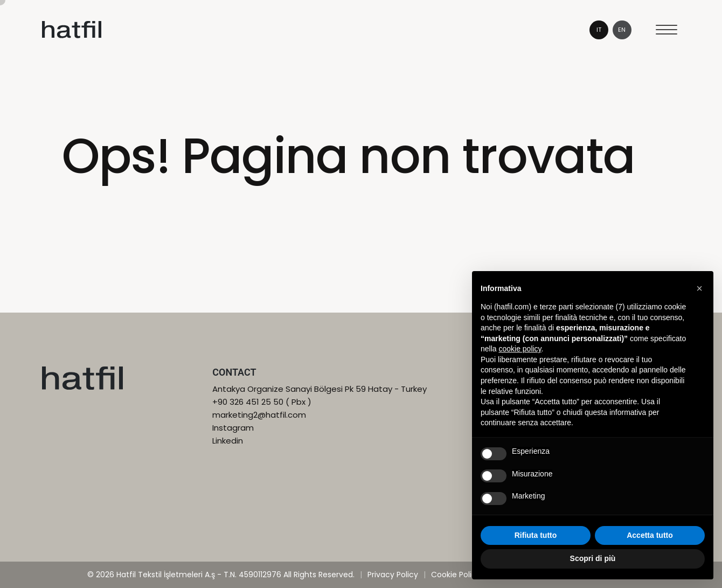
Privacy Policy (393, 575)
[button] (699, 288)
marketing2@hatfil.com (259, 415)
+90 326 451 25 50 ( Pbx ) (262, 402)
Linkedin (228, 441)
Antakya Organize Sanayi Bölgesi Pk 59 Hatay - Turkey (320, 389)
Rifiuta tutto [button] (536, 535)
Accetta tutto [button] (650, 535)
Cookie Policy (456, 575)
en (622, 30)
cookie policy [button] (520, 349)
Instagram (233, 428)
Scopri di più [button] (593, 558)
